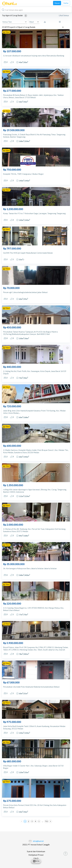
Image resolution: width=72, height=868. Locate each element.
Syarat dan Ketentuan (36, 851)
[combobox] (36, 10)
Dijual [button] (32, 22)
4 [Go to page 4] (36, 821)
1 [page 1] (25, 821)
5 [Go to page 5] (39, 821)
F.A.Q (36, 858)
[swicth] (36, 861)
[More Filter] (60, 22)
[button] (26, 16)
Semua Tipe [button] (7, 22)
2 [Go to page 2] (29, 821)
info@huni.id (38, 841)
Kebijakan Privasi (36, 855)
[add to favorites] (67, 32)
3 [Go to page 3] (32, 821)
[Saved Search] (45, 22)
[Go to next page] (50, 821)
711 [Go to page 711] (46, 821)
